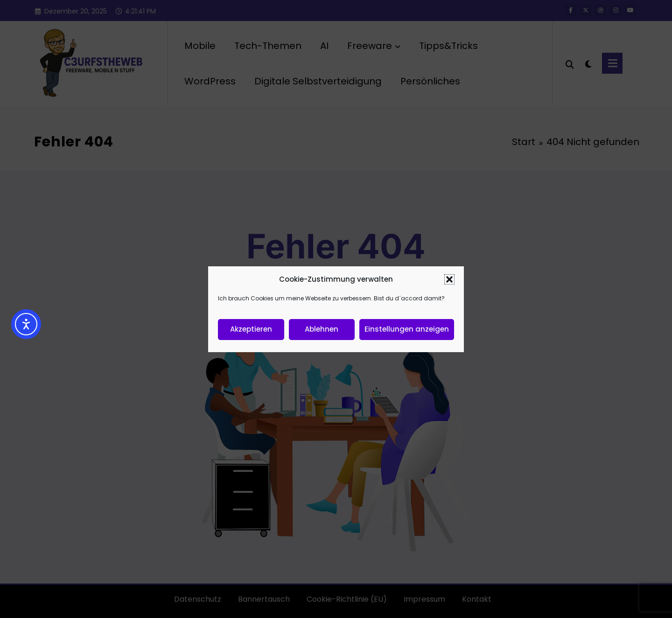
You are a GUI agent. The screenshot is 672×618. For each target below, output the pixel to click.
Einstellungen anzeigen (407, 329)
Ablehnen (322, 329)
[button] (449, 279)
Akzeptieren (251, 329)
